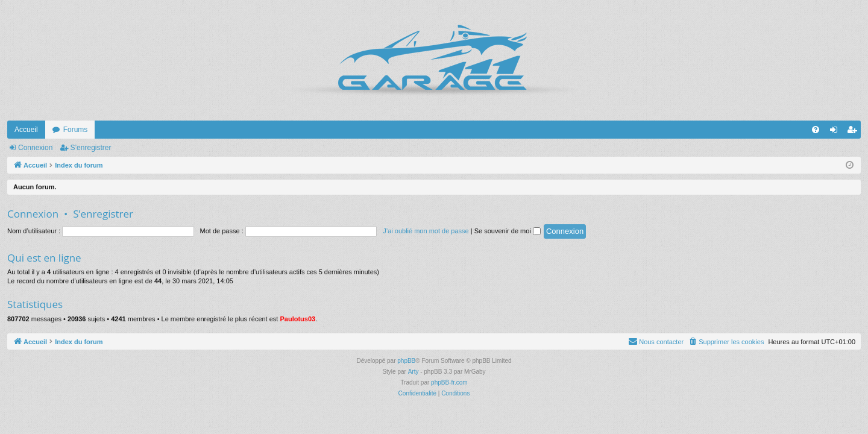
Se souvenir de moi (508, 231)
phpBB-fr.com (449, 382)
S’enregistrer (90, 148)
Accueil (26, 130)
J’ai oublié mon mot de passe (426, 231)
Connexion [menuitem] (836, 132)
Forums (76, 130)
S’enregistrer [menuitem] (854, 132)
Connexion (35, 148)
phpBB (406, 361)
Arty (414, 372)
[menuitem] (816, 130)
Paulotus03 (297, 319)
